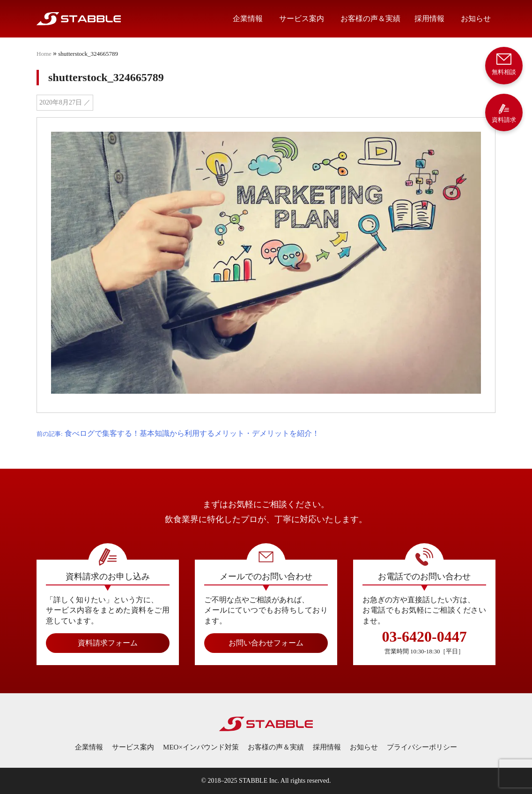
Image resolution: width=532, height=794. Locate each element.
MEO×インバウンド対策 (201, 747)
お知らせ (476, 19)
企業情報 (248, 19)
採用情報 (429, 19)
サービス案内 (302, 19)
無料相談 (504, 64)
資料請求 (504, 113)
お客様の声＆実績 (370, 19)
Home (44, 54)
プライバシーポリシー (422, 747)
